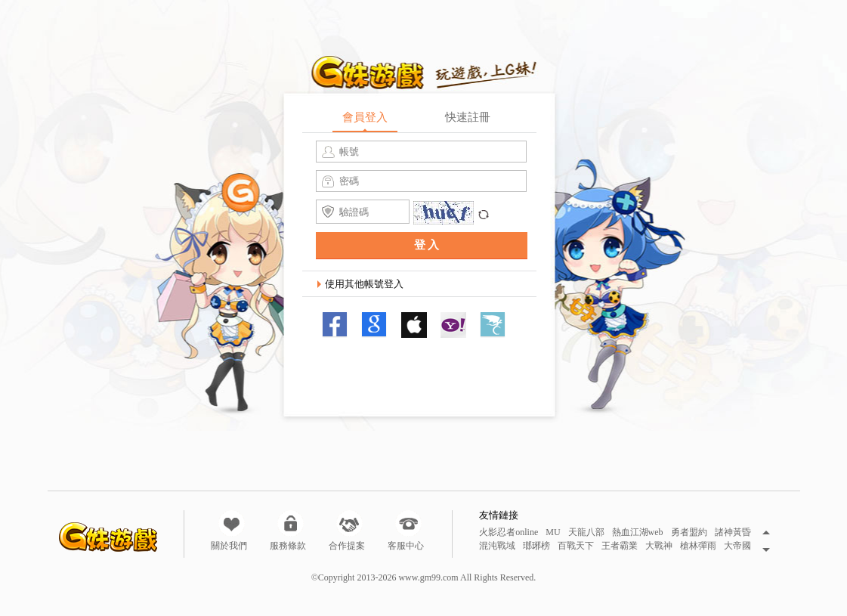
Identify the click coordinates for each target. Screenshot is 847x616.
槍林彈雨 (698, 546)
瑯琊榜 (536, 546)
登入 (428, 245)
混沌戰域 (497, 546)
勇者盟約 (689, 532)
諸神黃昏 (733, 532)
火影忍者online (509, 532)
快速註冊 (468, 117)
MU (553, 532)
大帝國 (737, 546)
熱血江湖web (638, 532)
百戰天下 (576, 546)
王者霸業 (620, 546)
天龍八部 (586, 532)
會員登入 (365, 117)
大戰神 (659, 546)
